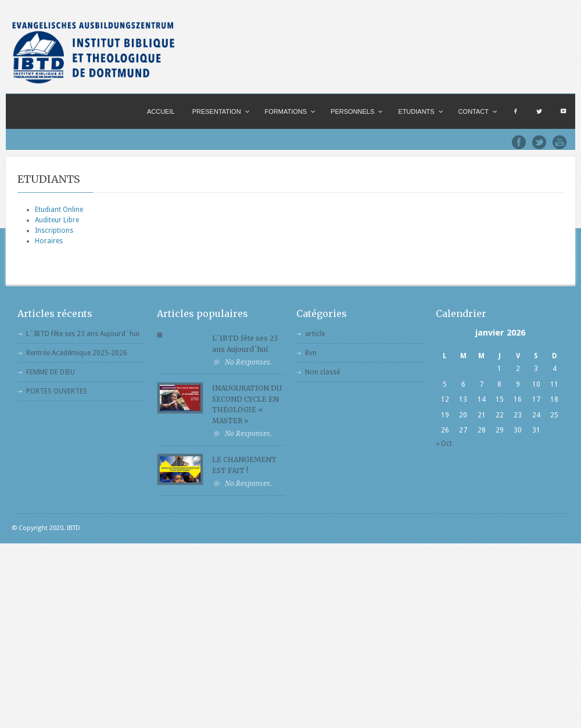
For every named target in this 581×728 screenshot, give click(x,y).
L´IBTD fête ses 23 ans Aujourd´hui (83, 334)
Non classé (322, 372)
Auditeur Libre (57, 220)
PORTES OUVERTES (57, 391)
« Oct (444, 444)
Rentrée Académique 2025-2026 (77, 353)
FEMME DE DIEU (51, 372)
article (315, 334)
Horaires (49, 241)
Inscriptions (54, 230)
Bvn (311, 353)
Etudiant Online (59, 210)
